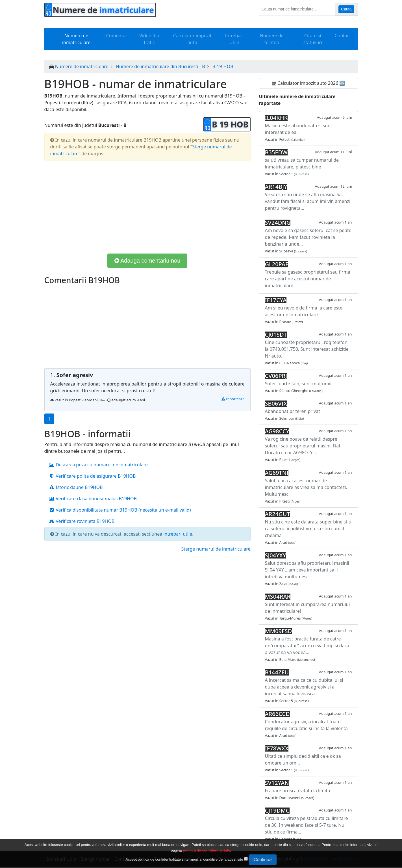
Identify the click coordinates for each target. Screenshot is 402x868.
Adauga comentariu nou (147, 261)
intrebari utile (178, 534)
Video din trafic (149, 39)
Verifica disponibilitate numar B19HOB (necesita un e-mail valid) (120, 510)
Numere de (103, 10)
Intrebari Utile (234, 39)
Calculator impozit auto (192, 39)
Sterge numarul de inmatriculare (216, 549)
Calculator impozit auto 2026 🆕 (308, 83)
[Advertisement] (147, 205)
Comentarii (118, 36)
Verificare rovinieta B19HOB (82, 521)
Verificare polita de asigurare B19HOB (92, 476)
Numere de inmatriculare (76, 39)
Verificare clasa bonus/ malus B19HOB (93, 499)
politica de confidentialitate (207, 850)
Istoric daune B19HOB (76, 487)
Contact (343, 36)
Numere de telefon (272, 39)
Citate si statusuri (313, 39)
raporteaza (233, 399)
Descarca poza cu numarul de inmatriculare (98, 465)
